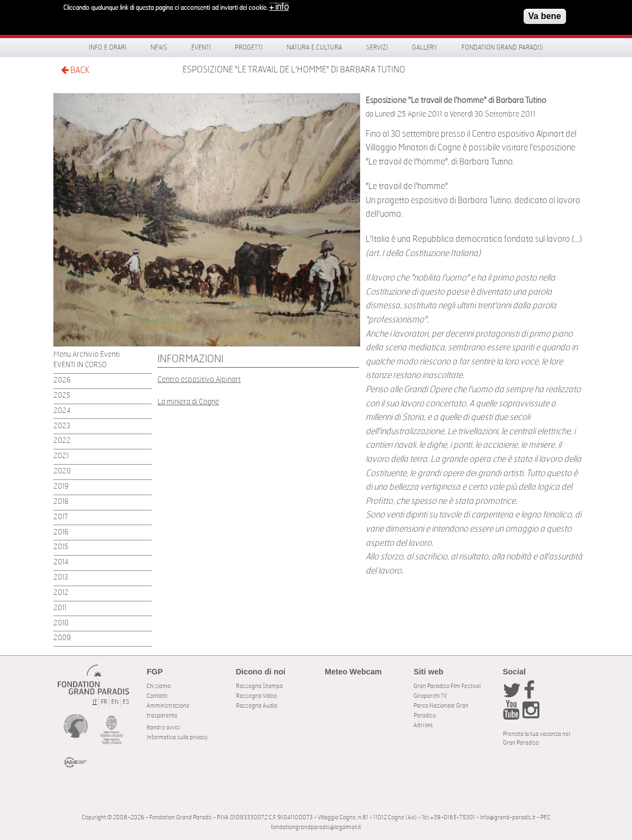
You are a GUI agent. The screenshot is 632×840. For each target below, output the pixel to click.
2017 (61, 517)
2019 (61, 487)
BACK (75, 70)
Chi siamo (159, 686)
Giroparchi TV (430, 696)
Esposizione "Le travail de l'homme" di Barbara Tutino (294, 70)
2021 (61, 456)
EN (115, 702)
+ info (279, 7)
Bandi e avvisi (163, 728)
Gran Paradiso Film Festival (447, 686)
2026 (62, 381)
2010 (61, 623)
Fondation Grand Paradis (502, 47)
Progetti (249, 47)
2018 (61, 502)
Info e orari (108, 47)
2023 (62, 426)
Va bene (545, 16)
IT (95, 702)
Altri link (423, 725)
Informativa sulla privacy (177, 737)
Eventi (201, 47)
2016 (61, 532)
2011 (60, 608)
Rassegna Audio (257, 706)
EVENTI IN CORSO (80, 365)
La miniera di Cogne (188, 402)
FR (104, 702)
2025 (62, 396)
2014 (61, 562)
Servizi (377, 47)
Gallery (425, 47)
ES (126, 702)
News (159, 47)
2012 (61, 593)
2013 (61, 578)
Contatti (157, 696)
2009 (62, 638)
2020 (62, 471)
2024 (62, 411)
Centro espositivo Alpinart (199, 379)
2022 (62, 441)
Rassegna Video (256, 696)
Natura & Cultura (314, 47)
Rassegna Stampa (259, 686)
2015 (61, 547)
